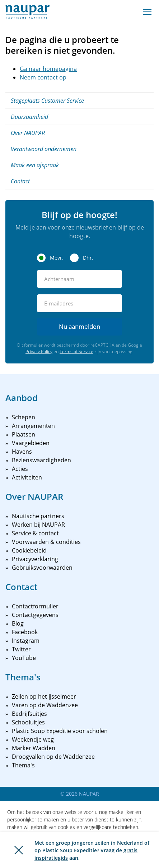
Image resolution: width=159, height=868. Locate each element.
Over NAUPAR (28, 133)
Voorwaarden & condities (46, 542)
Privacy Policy (39, 351)
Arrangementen (33, 426)
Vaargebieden (31, 443)
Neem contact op (43, 77)
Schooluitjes (28, 722)
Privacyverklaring (35, 559)
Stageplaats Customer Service (47, 101)
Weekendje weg (33, 739)
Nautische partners (38, 516)
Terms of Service (76, 351)
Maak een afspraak (35, 165)
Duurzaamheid (29, 117)
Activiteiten (27, 477)
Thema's (23, 765)
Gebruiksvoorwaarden (42, 568)
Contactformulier (35, 606)
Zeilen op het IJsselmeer (44, 696)
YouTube (24, 658)
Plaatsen (24, 434)
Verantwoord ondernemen (44, 149)
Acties (20, 469)
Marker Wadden (34, 748)
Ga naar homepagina (48, 69)
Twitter (21, 649)
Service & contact (35, 533)
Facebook (25, 632)
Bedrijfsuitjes (29, 714)
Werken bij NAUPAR (38, 525)
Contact (20, 181)
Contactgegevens (35, 615)
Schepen (24, 417)
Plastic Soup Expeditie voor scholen (60, 731)
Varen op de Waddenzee (45, 705)
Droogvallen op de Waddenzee (53, 757)
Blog (18, 623)
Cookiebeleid (29, 550)
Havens (22, 452)
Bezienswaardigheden (41, 460)
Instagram (26, 641)
